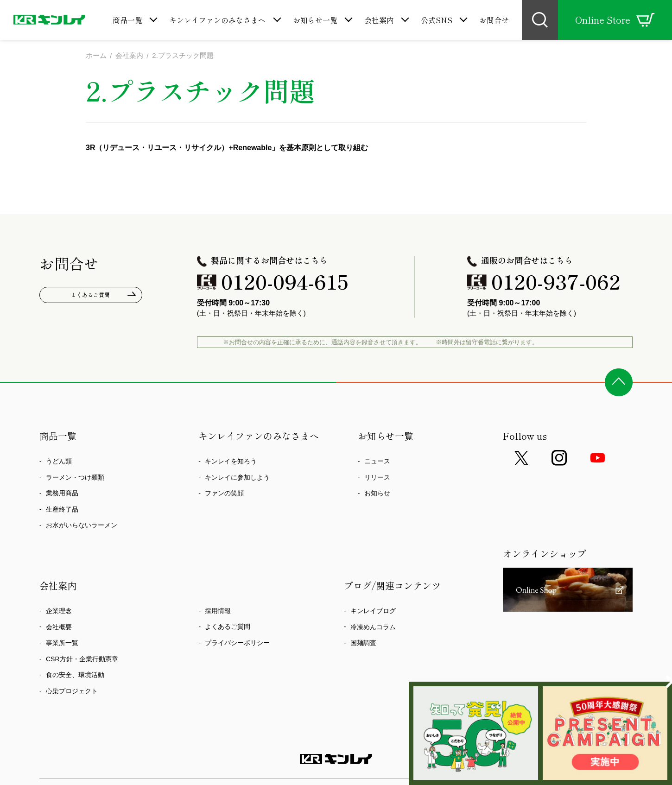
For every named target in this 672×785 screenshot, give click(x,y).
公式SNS (437, 20)
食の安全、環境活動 (75, 675)
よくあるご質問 (91, 296)
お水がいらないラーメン (82, 525)
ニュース (377, 461)
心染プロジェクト (72, 691)
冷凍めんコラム (373, 627)
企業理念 (59, 611)
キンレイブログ (373, 611)
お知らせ (377, 493)
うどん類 (59, 461)
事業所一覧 (62, 643)
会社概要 (59, 627)
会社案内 (379, 20)
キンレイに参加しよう (237, 477)
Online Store (615, 20)
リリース (377, 477)
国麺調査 (363, 643)
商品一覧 (127, 20)
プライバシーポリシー (237, 643)
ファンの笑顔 (224, 493)
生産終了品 (62, 509)
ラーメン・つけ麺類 (75, 477)
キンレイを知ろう (231, 461)
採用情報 (218, 611)
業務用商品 (62, 493)
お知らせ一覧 (315, 20)
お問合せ (494, 20)
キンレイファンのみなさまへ (217, 20)
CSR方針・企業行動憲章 (82, 659)
